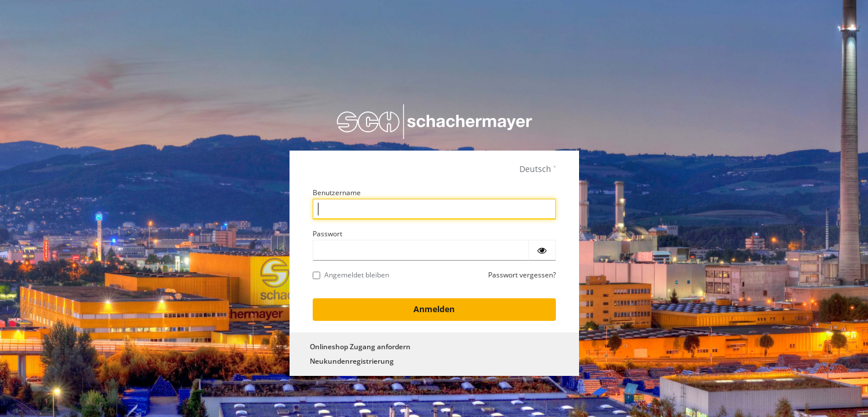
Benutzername (337, 193)
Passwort (327, 234)
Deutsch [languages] (535, 169)
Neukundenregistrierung (352, 361)
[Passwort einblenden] (542, 250)
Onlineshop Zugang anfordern (360, 347)
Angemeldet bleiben (351, 275)
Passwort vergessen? (522, 275)
